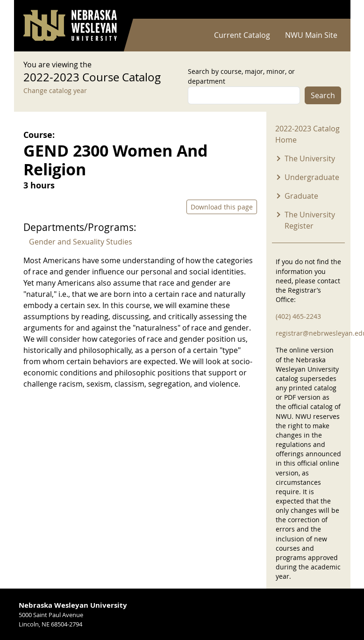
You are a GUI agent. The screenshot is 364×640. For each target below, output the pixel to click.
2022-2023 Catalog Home (307, 134)
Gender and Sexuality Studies (81, 242)
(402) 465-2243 (298, 316)
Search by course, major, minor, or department (241, 76)
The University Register (310, 220)
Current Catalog (242, 35)
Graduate (301, 196)
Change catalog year (55, 90)
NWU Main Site (311, 35)
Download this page (222, 207)
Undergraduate (312, 177)
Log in (329, 10)
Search (323, 95)
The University (310, 158)
